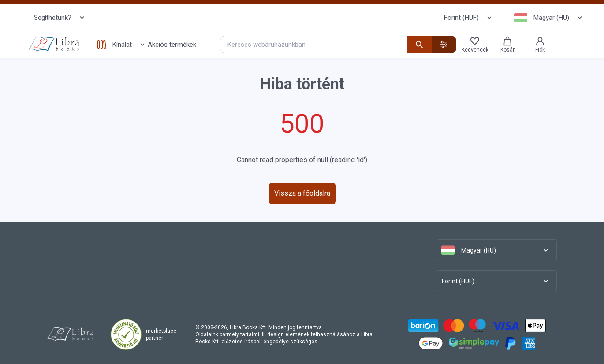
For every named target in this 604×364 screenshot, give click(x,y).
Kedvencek (475, 44)
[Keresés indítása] (419, 45)
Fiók (540, 44)
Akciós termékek (172, 45)
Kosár (507, 44)
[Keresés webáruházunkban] (338, 45)
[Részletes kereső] (444, 45)
